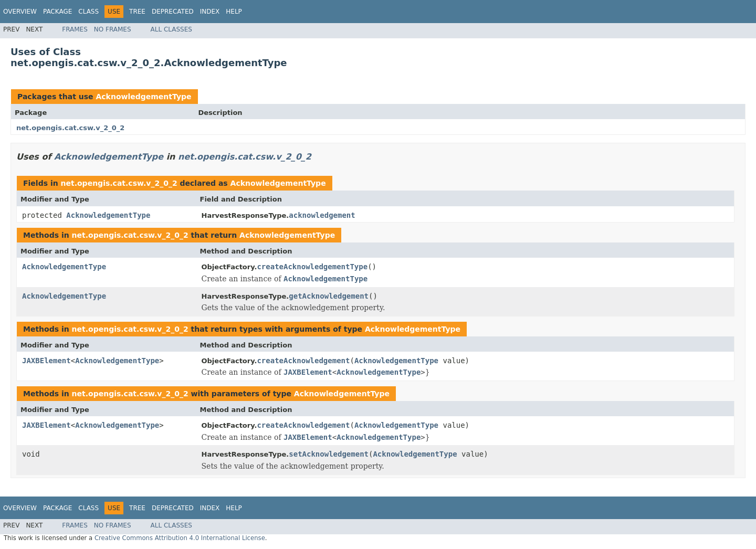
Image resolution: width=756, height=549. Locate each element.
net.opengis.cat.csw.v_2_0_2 (70, 128)
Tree (137, 12)
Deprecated (173, 12)
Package (57, 12)
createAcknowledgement (303, 361)
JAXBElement (46, 361)
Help (234, 12)
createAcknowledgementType (312, 267)
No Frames (113, 29)
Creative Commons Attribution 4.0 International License (180, 538)
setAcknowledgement (329, 454)
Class (88, 12)
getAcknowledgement (329, 296)
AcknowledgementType (143, 97)
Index (210, 12)
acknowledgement (322, 215)
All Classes (171, 29)
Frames (75, 29)
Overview (20, 12)
